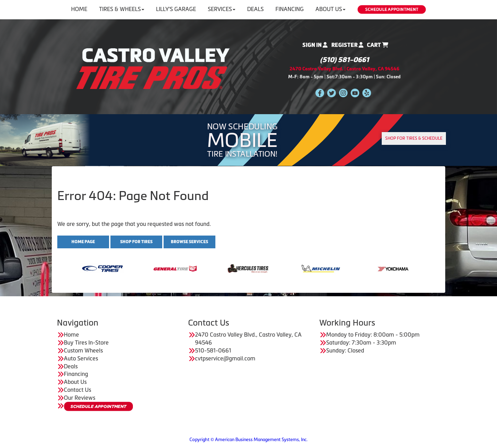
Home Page (83, 242)
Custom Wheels (83, 350)
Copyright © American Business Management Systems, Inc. (248, 440)
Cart (378, 45)
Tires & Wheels (122, 9)
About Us (330, 9)
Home (79, 9)
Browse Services (189, 242)
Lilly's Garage (176, 9)
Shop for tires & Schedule (414, 138)
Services (222, 9)
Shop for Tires (136, 242)
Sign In (315, 45)
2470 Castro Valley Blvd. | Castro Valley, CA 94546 (344, 69)
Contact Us (77, 390)
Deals (255, 9)
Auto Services (81, 358)
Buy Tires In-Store (86, 342)
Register (347, 45)
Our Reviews (80, 398)
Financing (290, 9)
